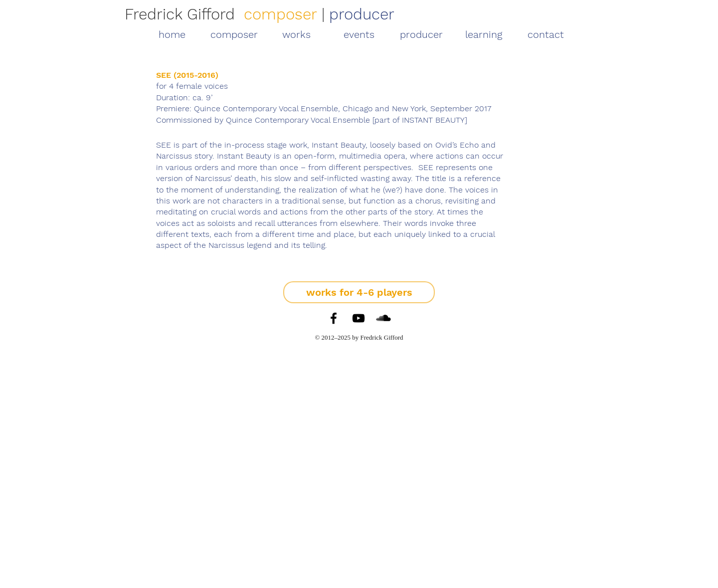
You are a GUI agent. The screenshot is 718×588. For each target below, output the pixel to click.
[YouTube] (359, 318)
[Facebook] (334, 318)
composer (280, 14)
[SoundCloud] (383, 318)
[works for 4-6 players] (359, 292)
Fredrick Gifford (180, 14)
